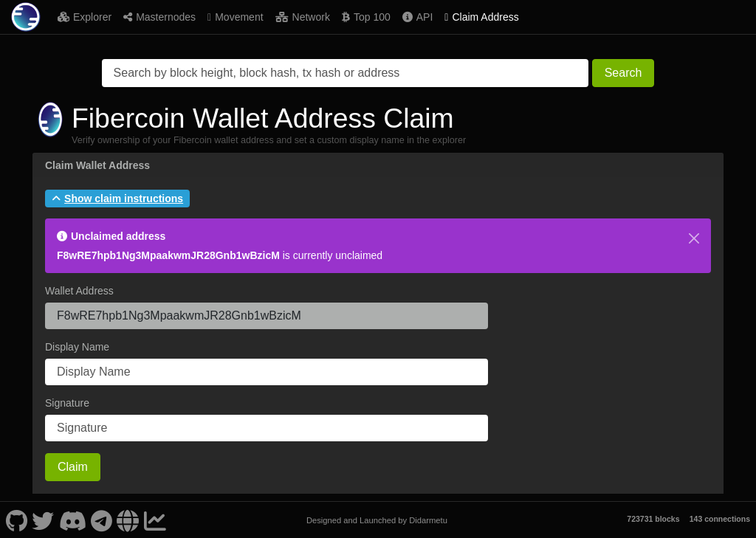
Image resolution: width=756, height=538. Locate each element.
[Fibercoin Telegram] (102, 520)
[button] (117, 199)
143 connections (720, 519)
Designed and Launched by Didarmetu (377, 520)
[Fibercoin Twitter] (43, 520)
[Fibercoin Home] (26, 17)
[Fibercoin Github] (16, 520)
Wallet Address (79, 291)
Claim (73, 467)
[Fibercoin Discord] (72, 520)
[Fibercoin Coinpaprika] (155, 520)
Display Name (77, 347)
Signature (67, 403)
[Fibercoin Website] (128, 520)
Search (623, 73)
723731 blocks (653, 519)
